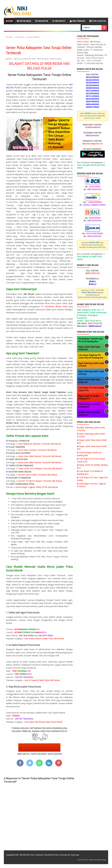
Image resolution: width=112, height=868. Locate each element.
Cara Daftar (42, 21)
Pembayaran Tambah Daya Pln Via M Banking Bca (91, 340)
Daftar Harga (24, 21)
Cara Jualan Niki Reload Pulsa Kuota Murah (43, 722)
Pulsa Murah (44, 59)
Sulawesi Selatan (55, 59)
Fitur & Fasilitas (98, 21)
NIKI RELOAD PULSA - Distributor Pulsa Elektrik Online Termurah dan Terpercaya (49, 855)
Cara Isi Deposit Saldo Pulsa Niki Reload (42, 680)
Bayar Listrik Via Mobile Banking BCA (89, 397)
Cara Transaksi (78, 21)
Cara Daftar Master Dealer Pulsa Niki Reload (44, 639)
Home (9, 21)
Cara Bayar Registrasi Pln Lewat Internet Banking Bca (91, 356)
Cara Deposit (59, 21)
